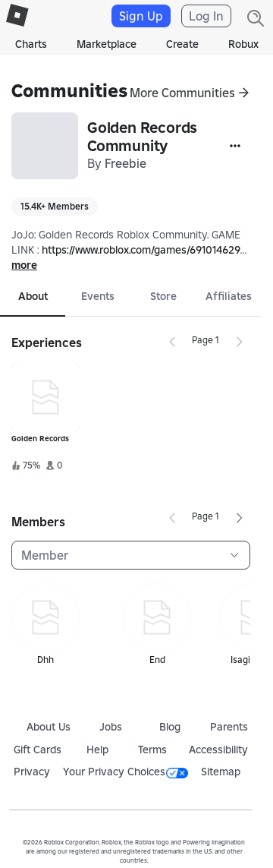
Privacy (32, 772)
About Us (49, 727)
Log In (206, 16)
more (24, 265)
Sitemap (221, 772)
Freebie (126, 163)
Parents (229, 727)
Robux (243, 44)
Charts (31, 44)
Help (97, 750)
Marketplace (107, 44)
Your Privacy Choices (126, 772)
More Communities (182, 93)
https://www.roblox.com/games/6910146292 (144, 250)
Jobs (111, 727)
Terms (152, 750)
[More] (235, 146)
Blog (170, 727)
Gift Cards (38, 750)
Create (182, 44)
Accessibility (218, 750)
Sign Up (141, 16)
